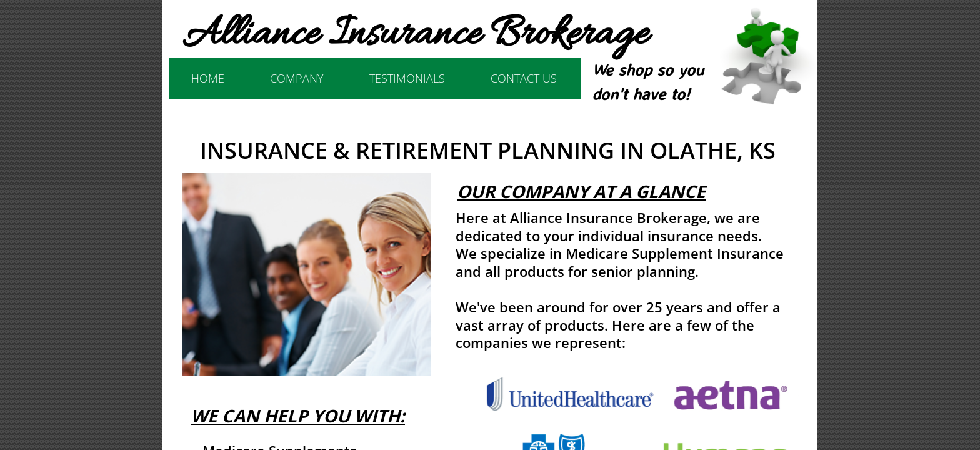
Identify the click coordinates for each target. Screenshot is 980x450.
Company (297, 78)
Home (208, 78)
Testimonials (407, 78)
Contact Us (524, 78)
